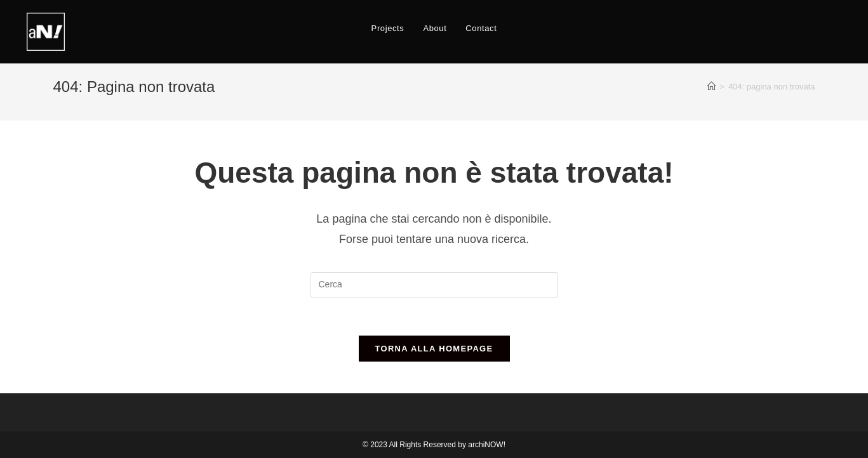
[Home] (711, 87)
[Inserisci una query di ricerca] (434, 285)
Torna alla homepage (434, 349)
